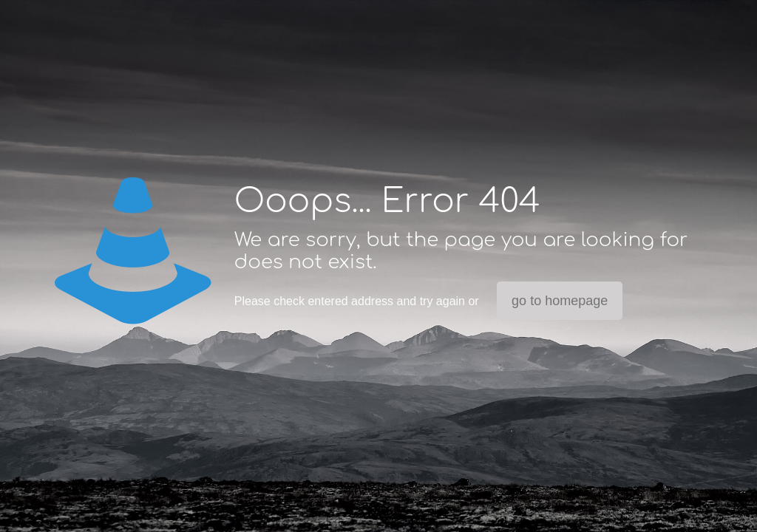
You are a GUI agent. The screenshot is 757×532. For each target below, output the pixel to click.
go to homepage (560, 301)
